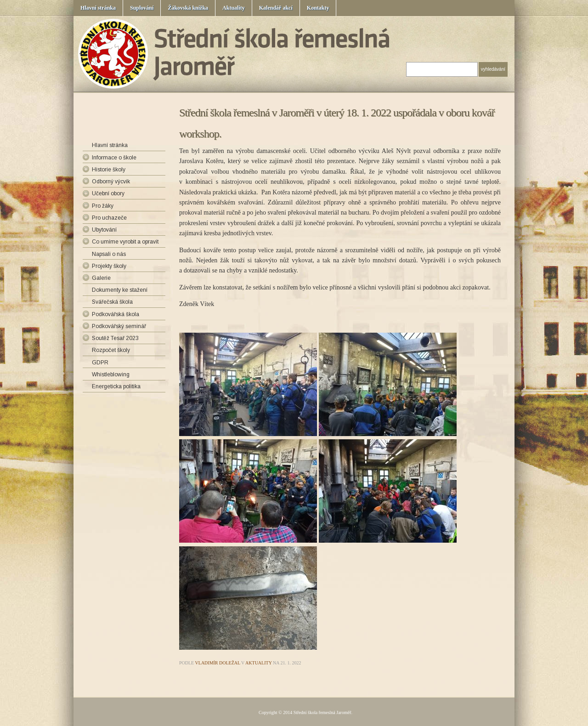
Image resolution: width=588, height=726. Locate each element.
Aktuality (234, 8)
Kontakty (318, 8)
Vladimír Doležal (218, 663)
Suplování (142, 8)
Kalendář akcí (276, 8)
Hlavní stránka (98, 8)
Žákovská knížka (188, 8)
